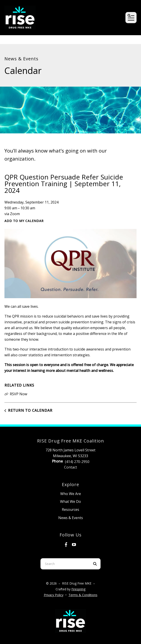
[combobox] (65, 564)
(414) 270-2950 (77, 462)
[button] (131, 18)
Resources (70, 509)
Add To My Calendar (24, 221)
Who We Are (71, 494)
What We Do (70, 501)
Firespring (78, 589)
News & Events (71, 518)
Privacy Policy (54, 595)
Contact (70, 467)
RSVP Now (18, 394)
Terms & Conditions (83, 595)
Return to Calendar (30, 410)
